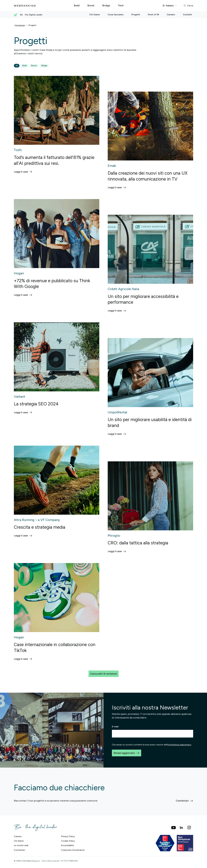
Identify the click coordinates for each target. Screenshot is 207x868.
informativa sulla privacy (179, 745)
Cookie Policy (68, 841)
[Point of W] (153, 15)
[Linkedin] (181, 828)
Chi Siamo (19, 841)
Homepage (20, 25)
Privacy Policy (68, 836)
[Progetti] (136, 15)
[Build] (77, 6)
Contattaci (19, 850)
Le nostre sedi (21, 845)
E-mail (115, 727)
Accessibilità (67, 845)
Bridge (44, 66)
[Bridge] (106, 6)
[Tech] (121, 6)
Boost (34, 66)
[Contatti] (187, 15)
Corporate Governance (73, 850)
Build (24, 66)
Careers (18, 836)
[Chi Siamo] (95, 15)
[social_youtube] (174, 828)
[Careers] (171, 15)
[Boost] (91, 6)
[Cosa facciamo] (116, 15)
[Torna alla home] (25, 6)
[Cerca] (188, 6)
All (17, 66)
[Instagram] (189, 828)
